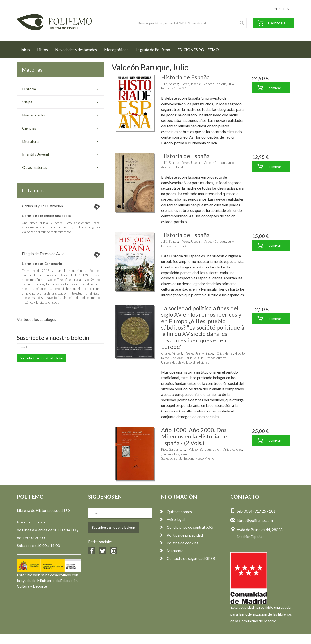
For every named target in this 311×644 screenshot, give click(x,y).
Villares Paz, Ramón (177, 454)
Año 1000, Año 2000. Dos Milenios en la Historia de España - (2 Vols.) (194, 436)
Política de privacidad (181, 535)
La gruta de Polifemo (153, 49)
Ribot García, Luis (173, 449)
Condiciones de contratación (187, 527)
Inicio (27, 48)
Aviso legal (172, 519)
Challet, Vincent (172, 353)
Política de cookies (179, 543)
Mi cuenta (171, 550)
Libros (43, 49)
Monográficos (116, 49)
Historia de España (185, 77)
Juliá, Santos (170, 84)
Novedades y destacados (76, 49)
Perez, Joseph (191, 84)
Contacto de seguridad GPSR (187, 558)
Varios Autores (217, 358)
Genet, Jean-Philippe (199, 353)
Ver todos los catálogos (37, 319)
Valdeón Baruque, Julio (219, 84)
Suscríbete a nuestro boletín (42, 358)
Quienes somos (176, 512)
